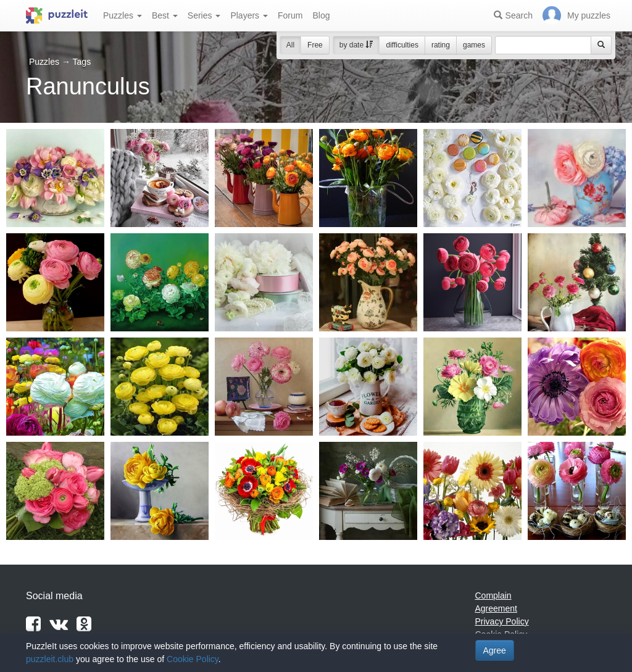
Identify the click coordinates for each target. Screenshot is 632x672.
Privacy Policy (502, 621)
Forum (290, 15)
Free (315, 45)
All (290, 45)
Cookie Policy (193, 659)
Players (249, 15)
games (474, 45)
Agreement (496, 608)
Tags (82, 62)
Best (165, 15)
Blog (321, 15)
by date (356, 45)
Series (204, 15)
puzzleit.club (50, 659)
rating (441, 45)
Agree (495, 650)
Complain (493, 595)
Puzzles (123, 15)
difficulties (402, 45)
